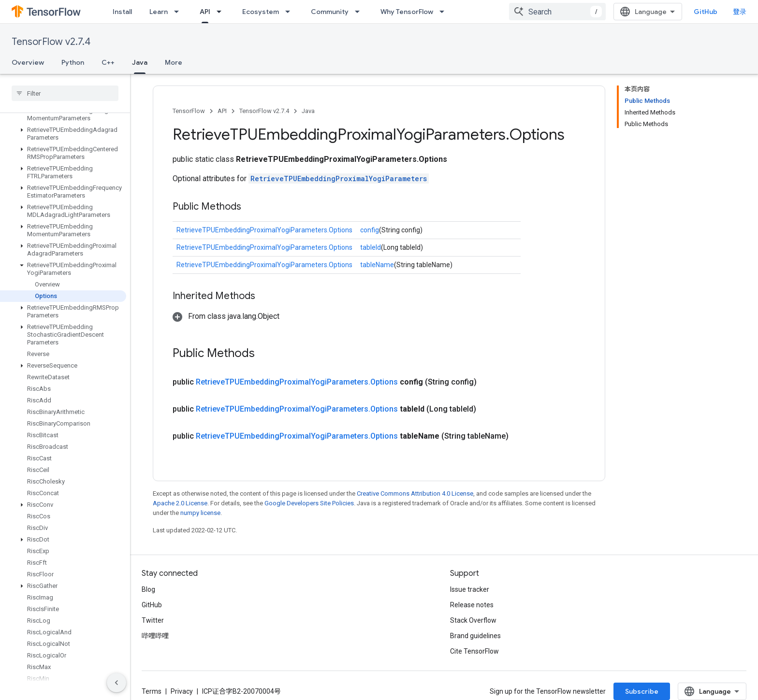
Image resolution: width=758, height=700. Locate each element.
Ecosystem (261, 12)
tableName (377, 265)
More (174, 62)
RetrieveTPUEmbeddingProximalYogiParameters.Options (264, 230)
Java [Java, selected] (140, 62)
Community (330, 12)
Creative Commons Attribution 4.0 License (415, 493)
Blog (148, 589)
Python (73, 62)
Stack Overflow (473, 620)
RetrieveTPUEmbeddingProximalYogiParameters (339, 179)
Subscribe (642, 691)
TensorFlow (189, 111)
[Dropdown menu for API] (222, 12)
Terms (152, 691)
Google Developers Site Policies (309, 503)
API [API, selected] (205, 12)
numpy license (200, 513)
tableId (371, 247)
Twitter (153, 620)
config (370, 230)
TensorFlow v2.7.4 (51, 42)
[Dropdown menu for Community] (360, 12)
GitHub (706, 12)
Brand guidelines (475, 636)
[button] (63, 114)
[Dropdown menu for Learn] (179, 12)
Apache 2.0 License (180, 503)
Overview (28, 62)
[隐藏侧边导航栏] (117, 683)
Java (308, 111)
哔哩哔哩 (155, 636)
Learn (159, 12)
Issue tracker (470, 589)
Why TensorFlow (407, 12)
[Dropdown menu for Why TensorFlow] (445, 12)
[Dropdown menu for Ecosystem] (291, 12)
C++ (108, 62)
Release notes (472, 605)
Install (122, 12)
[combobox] (557, 12)
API (222, 111)
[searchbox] (65, 93)
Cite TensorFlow (474, 651)
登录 (740, 12)
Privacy (182, 691)
